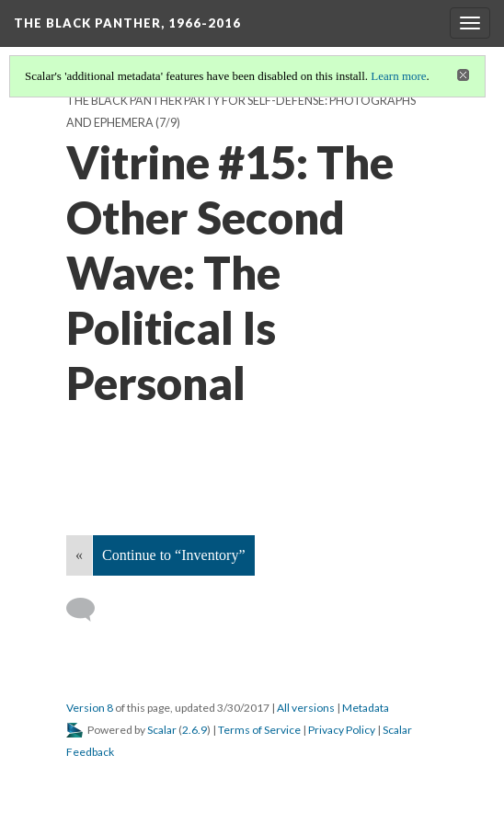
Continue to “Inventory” (174, 555)
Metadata (366, 708)
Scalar (162, 730)
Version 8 (90, 708)
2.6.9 (195, 730)
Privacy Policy (342, 730)
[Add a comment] (89, 610)
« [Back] (79, 555)
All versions (306, 708)
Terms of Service (259, 730)
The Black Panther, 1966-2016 (127, 23)
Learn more (398, 76)
